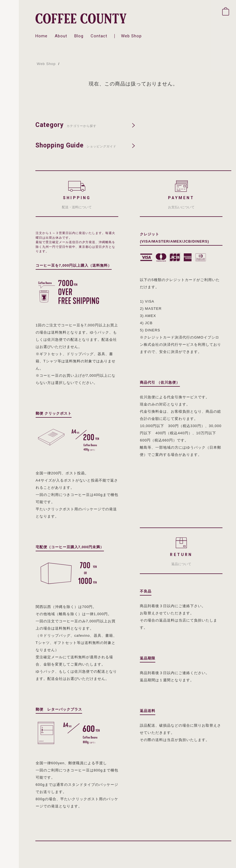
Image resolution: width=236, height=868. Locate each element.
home (41, 36)
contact (99, 36)
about (61, 36)
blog (79, 36)
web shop (131, 36)
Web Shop (46, 64)
